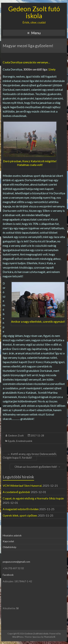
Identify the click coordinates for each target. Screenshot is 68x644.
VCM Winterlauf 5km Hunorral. (22, 486)
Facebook (8, 575)
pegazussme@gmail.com (16, 562)
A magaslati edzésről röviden (21, 509)
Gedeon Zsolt (16, 435)
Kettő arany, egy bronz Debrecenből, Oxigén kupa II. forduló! (30, 456)
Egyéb (12, 441)
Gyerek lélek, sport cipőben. (20, 515)
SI (17, 608)
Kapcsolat (8, 541)
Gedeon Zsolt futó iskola (34, 12)
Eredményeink (24, 441)
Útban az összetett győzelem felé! (38, 467)
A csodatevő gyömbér (17, 492)
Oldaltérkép (10, 547)
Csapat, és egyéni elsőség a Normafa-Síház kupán (33, 498)
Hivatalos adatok (12, 535)
